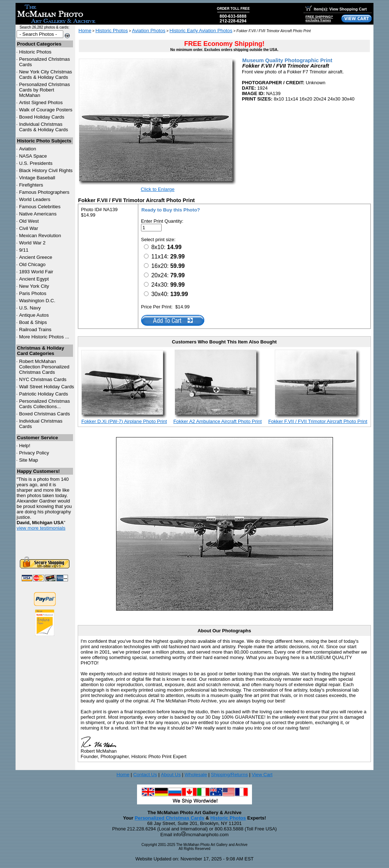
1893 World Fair (36, 272)
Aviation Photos (149, 31)
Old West (29, 221)
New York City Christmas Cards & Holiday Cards (46, 74)
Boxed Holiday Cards (42, 117)
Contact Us (145, 775)
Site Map (29, 460)
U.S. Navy (30, 308)
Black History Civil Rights (46, 170)
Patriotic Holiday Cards (44, 394)
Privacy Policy (34, 453)
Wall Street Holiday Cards (47, 387)
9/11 (24, 250)
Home (85, 31)
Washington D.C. (37, 301)
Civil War (29, 228)
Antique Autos (34, 315)
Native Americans (38, 214)
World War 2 (32, 243)
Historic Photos (35, 52)
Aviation (28, 149)
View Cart (262, 775)
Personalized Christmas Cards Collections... (45, 404)
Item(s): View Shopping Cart (336, 9)
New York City (34, 286)
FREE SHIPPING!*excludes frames (319, 18)
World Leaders (35, 199)
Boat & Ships (33, 322)
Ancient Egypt (34, 279)
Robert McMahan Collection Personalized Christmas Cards (44, 367)
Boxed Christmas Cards (45, 414)
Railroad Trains (35, 330)
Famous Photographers (44, 192)
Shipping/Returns (229, 775)
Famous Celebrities (40, 207)
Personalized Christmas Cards (169, 818)
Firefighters (31, 185)
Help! (25, 446)
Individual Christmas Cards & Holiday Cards (44, 127)
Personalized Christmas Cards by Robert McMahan (45, 90)
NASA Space (33, 156)
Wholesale (196, 775)
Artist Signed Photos (41, 102)
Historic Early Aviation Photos (201, 31)
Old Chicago (32, 264)
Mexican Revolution (40, 236)
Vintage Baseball (37, 178)
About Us (171, 775)
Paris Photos (33, 293)
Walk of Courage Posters (46, 110)
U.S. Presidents (36, 163)
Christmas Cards (43, 379)
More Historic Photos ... (44, 337)
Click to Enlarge (157, 189)
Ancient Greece (36, 257)
